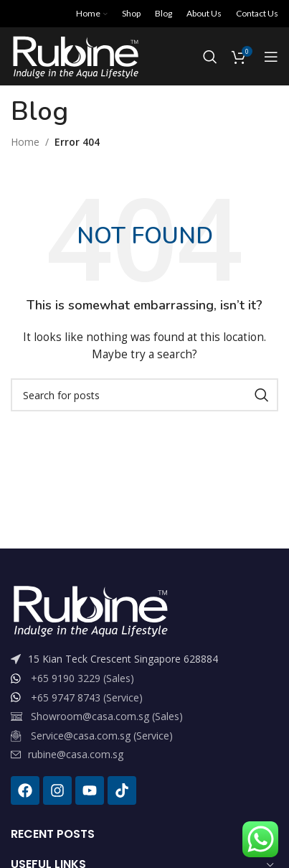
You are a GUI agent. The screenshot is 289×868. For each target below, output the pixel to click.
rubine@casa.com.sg (76, 754)
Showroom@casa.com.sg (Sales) (107, 716)
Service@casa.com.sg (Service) (102, 736)
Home (25, 142)
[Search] (210, 57)
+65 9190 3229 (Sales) (82, 678)
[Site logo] (75, 56)
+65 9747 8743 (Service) (87, 697)
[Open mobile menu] (271, 57)
